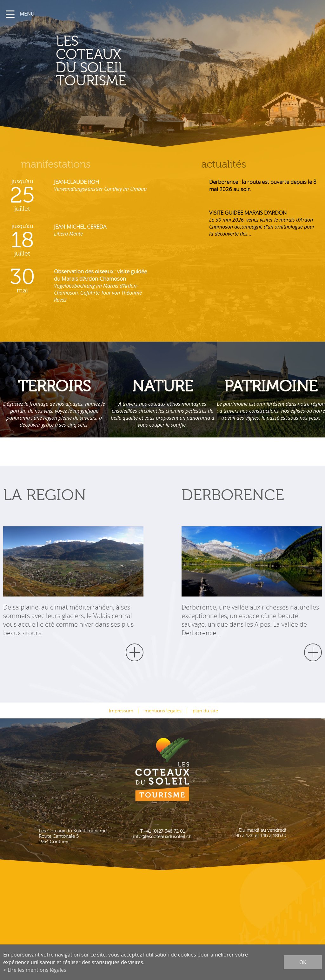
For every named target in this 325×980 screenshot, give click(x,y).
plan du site (205, 711)
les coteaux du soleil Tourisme (122, 61)
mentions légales (163, 711)
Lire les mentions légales (37, 970)
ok (303, 962)
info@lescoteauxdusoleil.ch (162, 837)
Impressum (121, 711)
